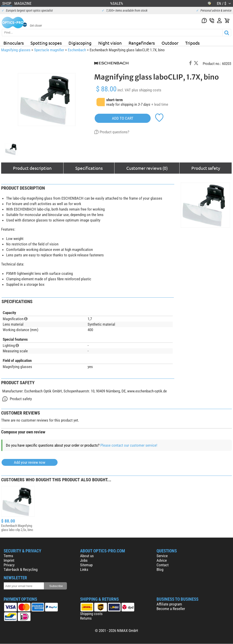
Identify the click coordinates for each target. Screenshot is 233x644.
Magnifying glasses (16, 50)
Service (162, 556)
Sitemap (86, 565)
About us (87, 556)
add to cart (123, 118)
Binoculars (14, 43)
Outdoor (170, 43)
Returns (86, 618)
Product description (32, 168)
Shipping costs (91, 614)
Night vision (110, 43)
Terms (8, 556)
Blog (160, 569)
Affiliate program (169, 604)
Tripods (192, 43)
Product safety (206, 168)
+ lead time (160, 104)
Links (84, 569)
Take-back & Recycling (21, 569)
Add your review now (30, 462)
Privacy (9, 565)
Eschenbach (77, 50)
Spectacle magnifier (49, 50)
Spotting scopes (46, 43)
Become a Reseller (171, 609)
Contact (163, 565)
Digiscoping (80, 43)
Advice (162, 560)
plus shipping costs (147, 90)
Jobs (84, 560)
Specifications (89, 168)
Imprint (9, 560)
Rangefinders (142, 43)
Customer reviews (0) (147, 168)
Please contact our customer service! (129, 445)
